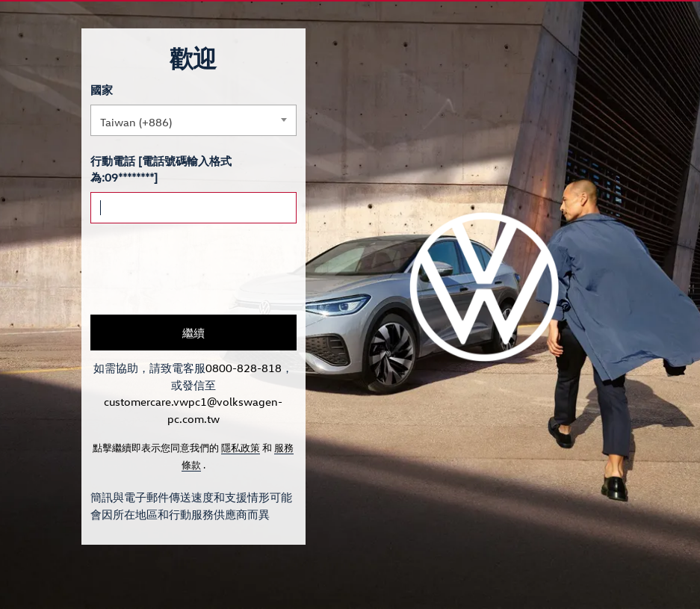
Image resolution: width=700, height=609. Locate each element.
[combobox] (193, 120)
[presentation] (204, 269)
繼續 (193, 333)
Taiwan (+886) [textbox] (136, 122)
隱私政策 (241, 448)
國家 (102, 90)
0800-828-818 (244, 368)
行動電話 (113, 161)
